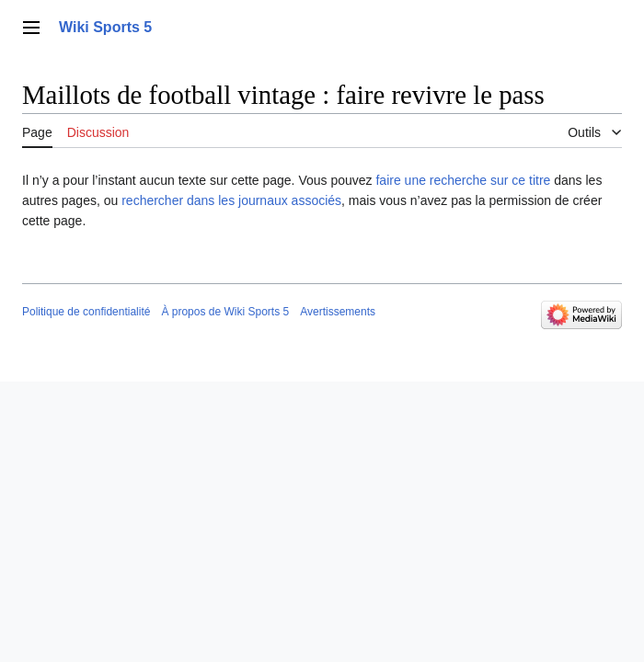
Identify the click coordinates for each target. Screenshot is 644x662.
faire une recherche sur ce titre (463, 180)
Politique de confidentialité (86, 312)
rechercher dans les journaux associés (231, 200)
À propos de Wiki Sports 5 (225, 312)
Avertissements (338, 312)
